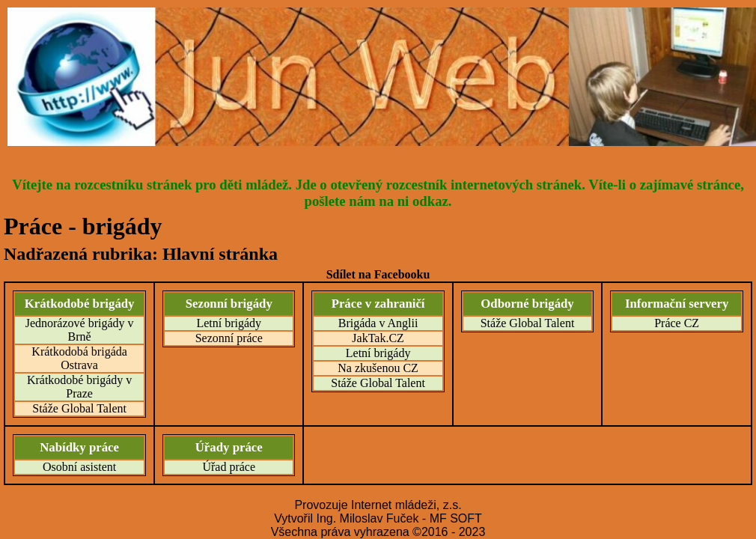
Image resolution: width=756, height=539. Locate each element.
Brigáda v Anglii (378, 323)
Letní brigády (229, 323)
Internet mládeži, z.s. (406, 505)
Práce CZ (677, 323)
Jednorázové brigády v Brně (80, 330)
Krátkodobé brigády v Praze (79, 387)
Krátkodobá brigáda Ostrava (79, 358)
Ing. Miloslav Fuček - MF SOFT (399, 518)
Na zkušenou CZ (378, 368)
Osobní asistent (79, 467)
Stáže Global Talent (79, 408)
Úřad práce (229, 467)
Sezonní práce (229, 338)
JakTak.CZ (378, 338)
